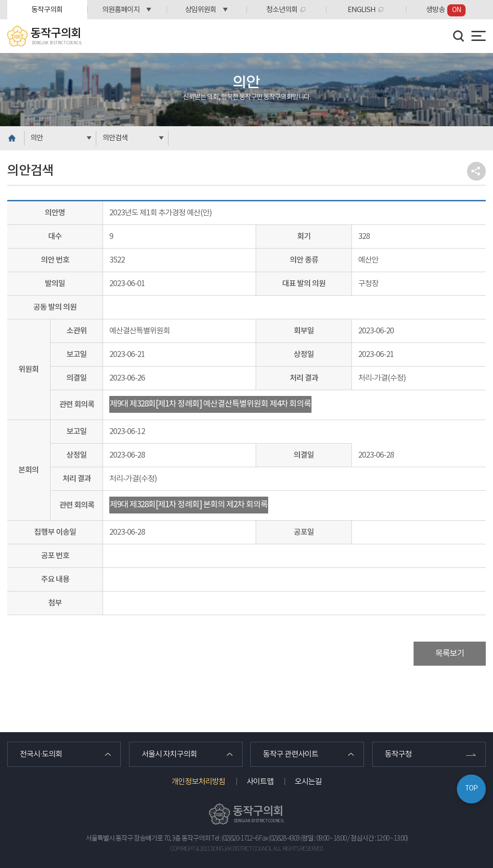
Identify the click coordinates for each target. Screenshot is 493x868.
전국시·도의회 (41, 754)
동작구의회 (47, 10)
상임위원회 (201, 10)
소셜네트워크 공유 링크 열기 (476, 171)
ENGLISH (362, 10)
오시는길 (308, 782)
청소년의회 (282, 10)
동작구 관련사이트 (291, 754)
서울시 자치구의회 (169, 754)
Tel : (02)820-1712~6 (235, 839)
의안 (37, 138)
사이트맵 (260, 782)
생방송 (446, 10)
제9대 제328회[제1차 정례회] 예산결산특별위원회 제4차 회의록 (210, 404)
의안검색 (115, 138)
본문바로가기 (0, 0)
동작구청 (398, 754)
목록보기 (450, 654)
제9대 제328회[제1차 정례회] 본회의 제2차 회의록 (189, 505)
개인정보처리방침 (198, 782)
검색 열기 (459, 36)
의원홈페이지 (121, 10)
